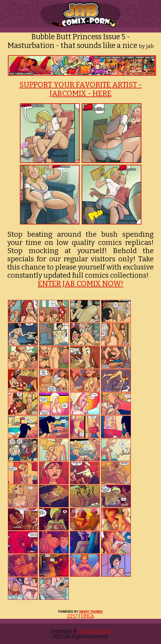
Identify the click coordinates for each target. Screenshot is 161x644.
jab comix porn (94, 631)
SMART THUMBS (91, 612)
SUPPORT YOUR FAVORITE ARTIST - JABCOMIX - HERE (80, 89)
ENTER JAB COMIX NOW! (80, 284)
